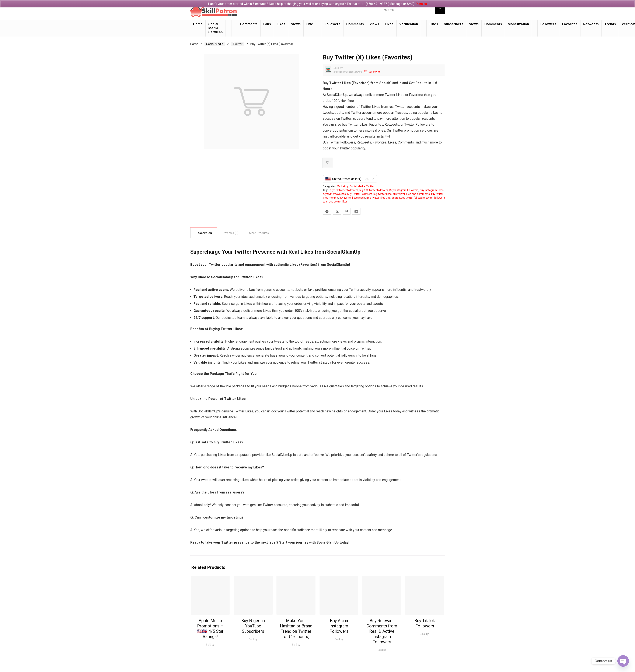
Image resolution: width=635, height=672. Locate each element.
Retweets (591, 24)
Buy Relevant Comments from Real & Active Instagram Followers (382, 631)
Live (310, 24)
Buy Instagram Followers (404, 190)
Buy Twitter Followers (360, 194)
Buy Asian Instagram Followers (339, 626)
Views (296, 24)
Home (198, 24)
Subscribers (454, 24)
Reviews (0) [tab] (231, 233)
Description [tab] (204, 233)
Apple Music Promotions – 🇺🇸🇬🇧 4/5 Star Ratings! (210, 629)
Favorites (570, 24)
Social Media (215, 44)
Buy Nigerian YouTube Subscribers (253, 626)
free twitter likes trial (378, 198)
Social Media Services (216, 28)
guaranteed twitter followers (408, 198)
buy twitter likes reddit (352, 198)
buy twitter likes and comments (411, 194)
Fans (267, 24)
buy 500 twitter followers (374, 190)
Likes (281, 24)
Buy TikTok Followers (425, 623)
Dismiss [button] (421, 4)
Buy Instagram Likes (432, 190)
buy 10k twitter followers (344, 190)
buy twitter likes (383, 194)
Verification (409, 24)
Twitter (238, 44)
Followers (333, 24)
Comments (249, 24)
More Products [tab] (259, 233)
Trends (610, 24)
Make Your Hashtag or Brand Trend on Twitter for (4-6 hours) (296, 629)
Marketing (343, 186)
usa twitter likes (338, 202)
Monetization (518, 24)
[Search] (440, 10)
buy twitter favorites (334, 194)
